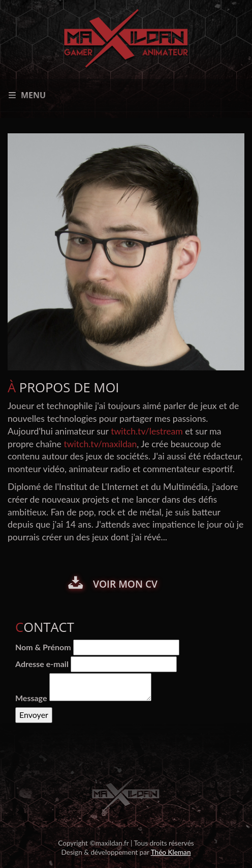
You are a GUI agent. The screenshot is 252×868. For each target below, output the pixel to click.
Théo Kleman (171, 852)
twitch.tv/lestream (147, 431)
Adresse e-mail (42, 664)
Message (31, 698)
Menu (27, 95)
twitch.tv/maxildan (100, 444)
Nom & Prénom (43, 647)
